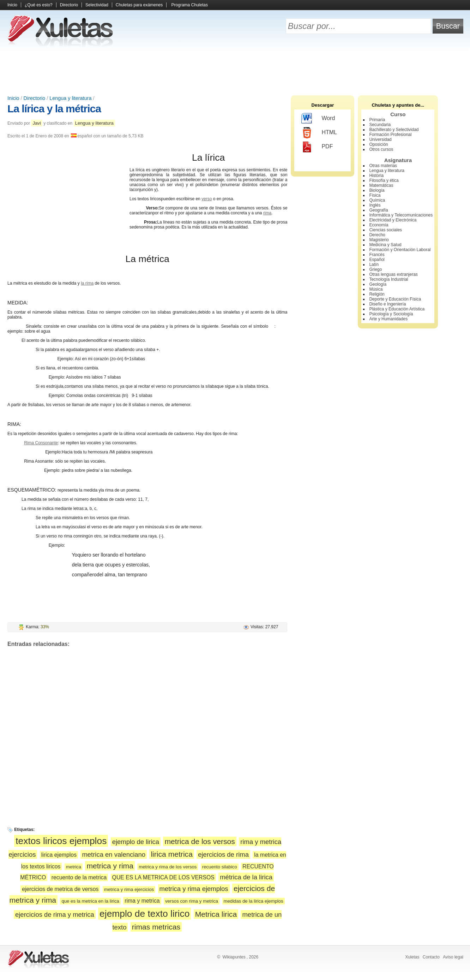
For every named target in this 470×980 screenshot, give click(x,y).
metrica (74, 867)
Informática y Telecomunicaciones (401, 215)
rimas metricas (156, 927)
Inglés (375, 205)
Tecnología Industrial (388, 279)
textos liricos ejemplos (61, 841)
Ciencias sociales (385, 230)
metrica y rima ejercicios (129, 889)
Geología (378, 284)
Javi (37, 123)
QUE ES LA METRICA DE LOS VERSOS (163, 877)
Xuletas (412, 957)
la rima (87, 283)
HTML (319, 133)
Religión (377, 294)
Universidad (380, 139)
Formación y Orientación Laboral (400, 250)
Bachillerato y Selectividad (394, 130)
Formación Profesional (390, 135)
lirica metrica (171, 854)
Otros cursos (381, 149)
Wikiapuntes (234, 957)
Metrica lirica (216, 914)
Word (318, 119)
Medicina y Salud (385, 245)
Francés (377, 255)
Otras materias (383, 166)
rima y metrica (142, 901)
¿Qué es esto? (39, 5)
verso (207, 199)
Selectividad (97, 5)
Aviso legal (453, 957)
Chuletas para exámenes (139, 5)
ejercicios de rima (223, 854)
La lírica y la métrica (54, 109)
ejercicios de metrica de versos (60, 889)
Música (376, 289)
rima (267, 213)
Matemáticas (381, 185)
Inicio (12, 5)
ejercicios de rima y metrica (55, 914)
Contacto (431, 957)
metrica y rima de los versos (168, 867)
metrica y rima (110, 866)
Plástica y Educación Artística (397, 309)
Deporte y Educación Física (395, 299)
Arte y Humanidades (388, 319)
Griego (375, 269)
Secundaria (380, 125)
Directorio (69, 5)
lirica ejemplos (59, 855)
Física (375, 195)
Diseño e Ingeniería (387, 304)
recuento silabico (220, 867)
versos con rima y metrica (192, 901)
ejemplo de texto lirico (144, 914)
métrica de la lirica (246, 877)
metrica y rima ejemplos (194, 889)
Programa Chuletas (190, 5)
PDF (317, 147)
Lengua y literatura (70, 98)
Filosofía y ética (384, 180)
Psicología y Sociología (391, 314)
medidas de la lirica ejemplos (254, 901)
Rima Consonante (41, 443)
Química (377, 200)
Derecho (377, 235)
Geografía (378, 210)
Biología (377, 190)
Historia (376, 176)
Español (377, 260)
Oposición (378, 144)
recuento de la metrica (79, 877)
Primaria (377, 120)
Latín (374, 265)
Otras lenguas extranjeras (393, 274)
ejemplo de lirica (136, 842)
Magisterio (379, 240)
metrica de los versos (200, 841)
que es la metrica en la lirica (90, 901)
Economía (379, 225)
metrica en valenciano (114, 854)
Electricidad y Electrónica (393, 220)
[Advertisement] (235, 71)
